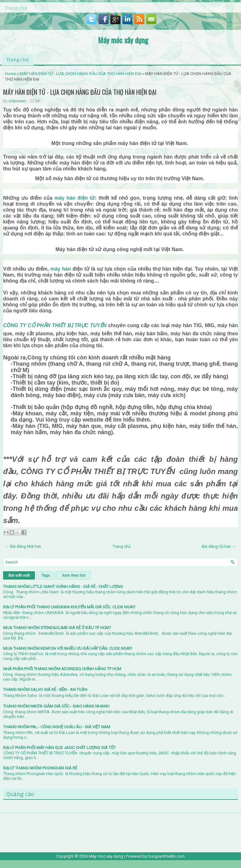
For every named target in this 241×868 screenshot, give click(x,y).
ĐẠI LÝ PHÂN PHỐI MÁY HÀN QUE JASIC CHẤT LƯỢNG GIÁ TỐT (59, 748)
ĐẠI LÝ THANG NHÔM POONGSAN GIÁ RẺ (40, 768)
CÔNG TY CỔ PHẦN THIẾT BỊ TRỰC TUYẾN (55, 325)
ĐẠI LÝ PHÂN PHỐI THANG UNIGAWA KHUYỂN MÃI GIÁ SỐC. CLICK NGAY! (69, 607)
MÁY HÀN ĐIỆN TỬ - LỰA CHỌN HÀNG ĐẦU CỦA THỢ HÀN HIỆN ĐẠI (80, 74)
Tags (46, 575)
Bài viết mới (19, 575)
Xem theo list (74, 575)
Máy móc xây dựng (123, 40)
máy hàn (60, 269)
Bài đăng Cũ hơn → (219, 546)
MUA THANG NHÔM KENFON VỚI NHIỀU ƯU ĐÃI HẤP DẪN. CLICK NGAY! (68, 648)
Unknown (17, 101)
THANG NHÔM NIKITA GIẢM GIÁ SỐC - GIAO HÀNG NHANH (56, 706)
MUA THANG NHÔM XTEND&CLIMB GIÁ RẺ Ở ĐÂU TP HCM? (57, 628)
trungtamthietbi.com (166, 856)
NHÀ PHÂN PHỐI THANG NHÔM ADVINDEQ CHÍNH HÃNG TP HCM (62, 669)
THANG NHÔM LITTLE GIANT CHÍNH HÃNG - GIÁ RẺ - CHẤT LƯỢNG (63, 587)
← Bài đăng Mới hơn (23, 546)
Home (11, 74)
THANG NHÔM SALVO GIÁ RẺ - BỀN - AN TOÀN (45, 690)
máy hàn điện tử (75, 198)
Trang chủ (16, 8)
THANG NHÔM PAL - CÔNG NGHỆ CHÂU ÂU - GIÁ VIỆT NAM (57, 727)
